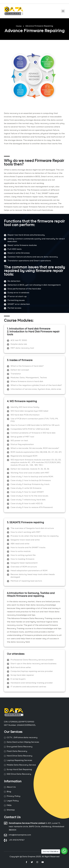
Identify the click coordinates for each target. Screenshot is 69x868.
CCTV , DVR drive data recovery (22, 738)
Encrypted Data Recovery (20, 747)
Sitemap (11, 810)
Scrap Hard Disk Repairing (19, 770)
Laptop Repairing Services (19, 760)
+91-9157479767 (17, 840)
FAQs (9, 805)
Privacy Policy (14, 796)
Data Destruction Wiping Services (23, 742)
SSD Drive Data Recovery (19, 774)
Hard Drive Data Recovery (20, 756)
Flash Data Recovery (17, 751)
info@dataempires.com (20, 835)
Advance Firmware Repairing (39, 26)
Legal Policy (13, 801)
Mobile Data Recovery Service (21, 765)
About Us (11, 787)
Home (19, 26)
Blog (9, 792)
